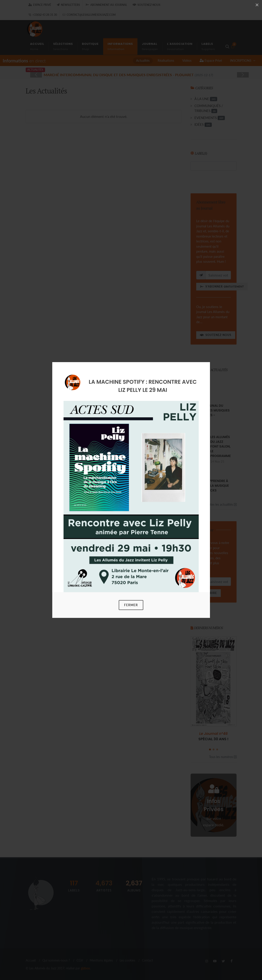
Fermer (131, 605)
